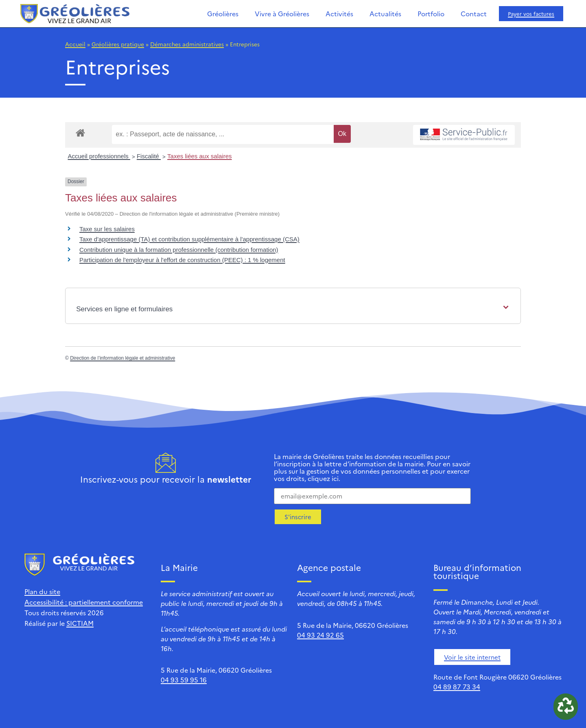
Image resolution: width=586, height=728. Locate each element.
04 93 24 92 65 (320, 635)
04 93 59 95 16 (184, 680)
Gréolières (223, 13)
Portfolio (431, 13)
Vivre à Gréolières (282, 13)
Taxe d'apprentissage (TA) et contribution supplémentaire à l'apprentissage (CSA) (189, 239)
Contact (474, 13)
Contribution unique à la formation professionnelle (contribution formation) (179, 250)
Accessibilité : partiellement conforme (84, 602)
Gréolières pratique (118, 44)
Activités (339, 13)
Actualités (385, 13)
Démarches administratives (187, 44)
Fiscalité (149, 156)
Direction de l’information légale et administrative (122, 358)
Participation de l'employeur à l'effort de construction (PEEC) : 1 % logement (182, 260)
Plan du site (42, 591)
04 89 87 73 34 (457, 686)
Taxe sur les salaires (107, 229)
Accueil (75, 44)
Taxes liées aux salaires (199, 156)
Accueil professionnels (99, 156)
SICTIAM (80, 623)
